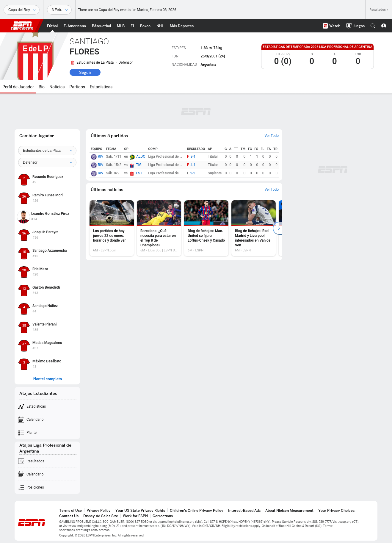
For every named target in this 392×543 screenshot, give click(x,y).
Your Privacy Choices (336, 510)
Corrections (163, 516)
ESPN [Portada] (22, 26)
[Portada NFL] (75, 26)
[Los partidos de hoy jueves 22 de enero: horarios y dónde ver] (112, 228)
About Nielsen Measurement (289, 510)
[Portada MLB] (121, 26)
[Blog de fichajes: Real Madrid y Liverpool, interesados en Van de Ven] (254, 228)
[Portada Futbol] (52, 26)
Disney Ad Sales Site (101, 516)
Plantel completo (47, 379)
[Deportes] (22, 10)
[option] (112, 228)
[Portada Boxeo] (145, 26)
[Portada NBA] (101, 26)
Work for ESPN (135, 516)
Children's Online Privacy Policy (197, 510)
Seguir (85, 72)
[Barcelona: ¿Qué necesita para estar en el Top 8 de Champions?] (159, 228)
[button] (373, 26)
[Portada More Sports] (182, 26)
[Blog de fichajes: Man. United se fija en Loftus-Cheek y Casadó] (206, 228)
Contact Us (69, 516)
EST (139, 173)
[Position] (47, 162)
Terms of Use (70, 510)
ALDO (141, 157)
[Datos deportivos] (59, 10)
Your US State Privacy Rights (140, 510)
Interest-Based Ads (244, 510)
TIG (139, 165)
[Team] (47, 151)
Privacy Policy (99, 510)
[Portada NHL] (160, 26)
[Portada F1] (132, 26)
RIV (101, 157)
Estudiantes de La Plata (95, 62)
